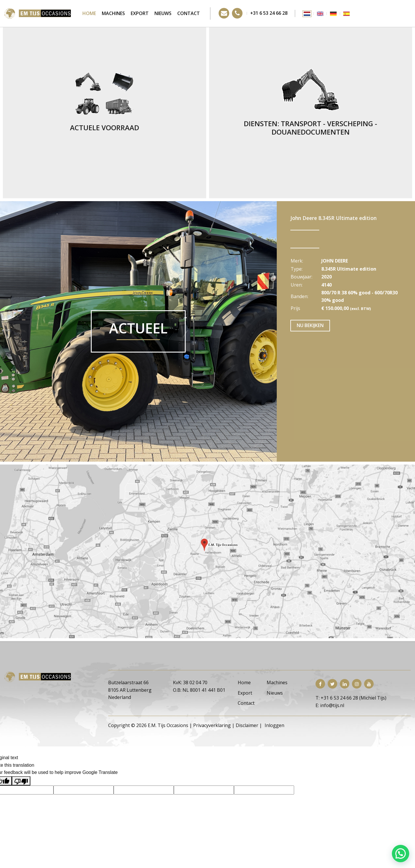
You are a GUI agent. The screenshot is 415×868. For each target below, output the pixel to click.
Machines (113, 13)
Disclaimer (247, 725)
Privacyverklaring (212, 725)
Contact (189, 13)
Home (89, 13)
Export (140, 13)
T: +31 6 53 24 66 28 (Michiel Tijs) (351, 698)
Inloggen (274, 725)
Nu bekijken (310, 325)
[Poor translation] (21, 781)
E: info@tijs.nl (330, 705)
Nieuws (163, 13)
